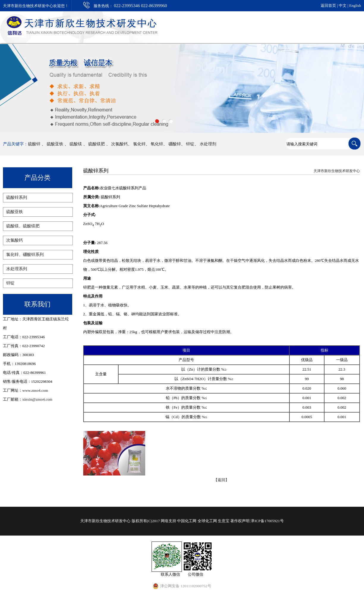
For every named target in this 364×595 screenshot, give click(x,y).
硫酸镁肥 (97, 144)
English (355, 5)
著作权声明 (240, 521)
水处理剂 (208, 144)
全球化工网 (207, 521)
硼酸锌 (175, 144)
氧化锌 (157, 144)
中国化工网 (187, 521)
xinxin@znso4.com (37, 399)
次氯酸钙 (119, 144)
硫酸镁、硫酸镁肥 (23, 226)
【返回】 (221, 480)
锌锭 (190, 144)
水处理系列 (17, 269)
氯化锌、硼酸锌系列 (25, 255)
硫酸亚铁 (55, 144)
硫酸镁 (76, 144)
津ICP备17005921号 (267, 521)
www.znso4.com (35, 390)
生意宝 (224, 521)
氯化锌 (139, 144)
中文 (343, 5)
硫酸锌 (34, 144)
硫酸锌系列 (17, 197)
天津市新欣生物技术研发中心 (337, 171)
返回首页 (328, 5)
